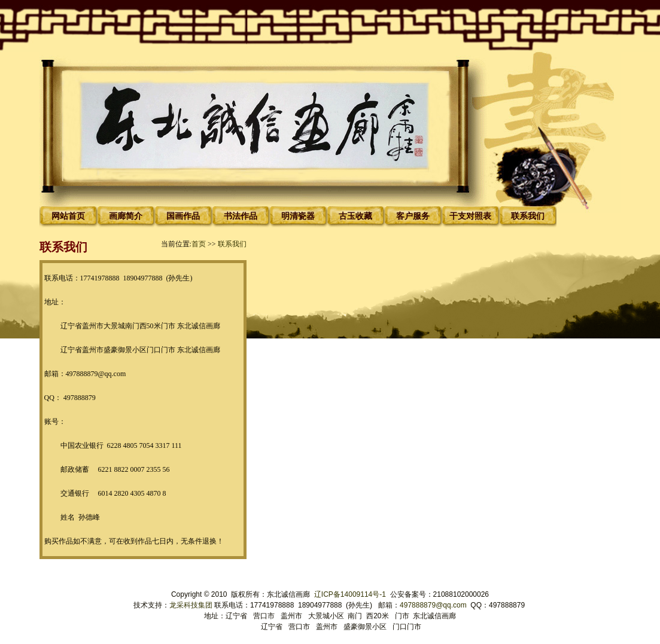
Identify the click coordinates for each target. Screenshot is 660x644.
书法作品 (241, 216)
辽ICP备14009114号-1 (351, 594)
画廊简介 (126, 216)
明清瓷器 (298, 216)
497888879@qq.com (433, 605)
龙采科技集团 (192, 605)
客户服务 (413, 216)
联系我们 (528, 216)
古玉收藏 (355, 216)
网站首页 (68, 216)
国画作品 (183, 216)
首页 (199, 244)
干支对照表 (470, 216)
